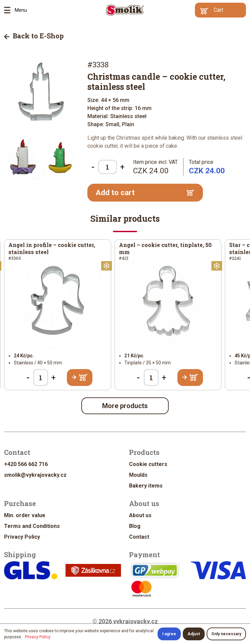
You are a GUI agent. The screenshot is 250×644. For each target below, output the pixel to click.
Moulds (138, 475)
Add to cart (145, 193)
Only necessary (226, 634)
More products (125, 406)
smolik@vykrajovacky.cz (35, 475)
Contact (139, 537)
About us (140, 515)
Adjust (194, 634)
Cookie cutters (148, 464)
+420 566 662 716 (26, 464)
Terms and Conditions (32, 526)
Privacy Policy (22, 537)
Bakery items (146, 486)
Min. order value (25, 515)
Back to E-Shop (34, 36)
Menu (9, 10)
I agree (169, 634)
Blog (135, 526)
